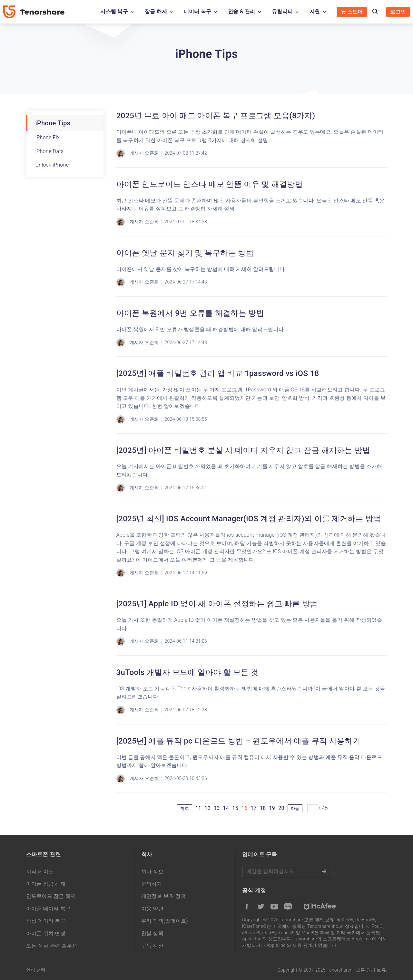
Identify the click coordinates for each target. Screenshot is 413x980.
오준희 (152, 153)
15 (235, 808)
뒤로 (185, 809)
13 (217, 808)
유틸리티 (282, 11)
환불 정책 (152, 933)
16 (245, 808)
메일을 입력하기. (287, 871)
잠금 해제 (156, 11)
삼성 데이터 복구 (46, 921)
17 (254, 808)
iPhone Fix (48, 137)
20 (281, 808)
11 (198, 808)
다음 (295, 809)
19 (272, 808)
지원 (315, 11)
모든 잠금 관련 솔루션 (52, 946)
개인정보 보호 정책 (164, 896)
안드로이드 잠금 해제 (51, 896)
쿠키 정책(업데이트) (165, 921)
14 (226, 808)
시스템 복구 (114, 11)
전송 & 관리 (241, 11)
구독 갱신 (152, 946)
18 (263, 808)
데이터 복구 (198, 11)
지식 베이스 (40, 872)
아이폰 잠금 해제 (46, 884)
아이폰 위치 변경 (46, 933)
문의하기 (152, 884)
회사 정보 (152, 872)
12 (207, 808)
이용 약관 (152, 909)
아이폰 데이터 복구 (49, 909)
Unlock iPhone (52, 165)
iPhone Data (50, 151)
